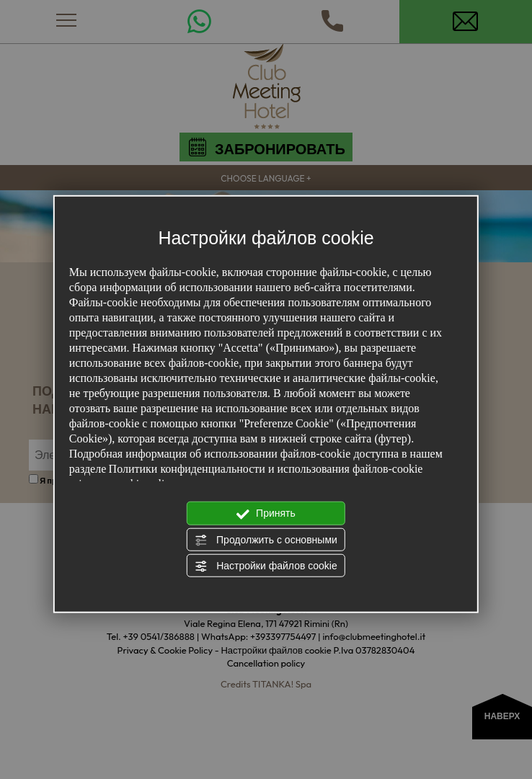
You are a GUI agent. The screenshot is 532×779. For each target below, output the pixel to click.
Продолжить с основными (266, 540)
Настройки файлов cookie (266, 566)
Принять (266, 514)
